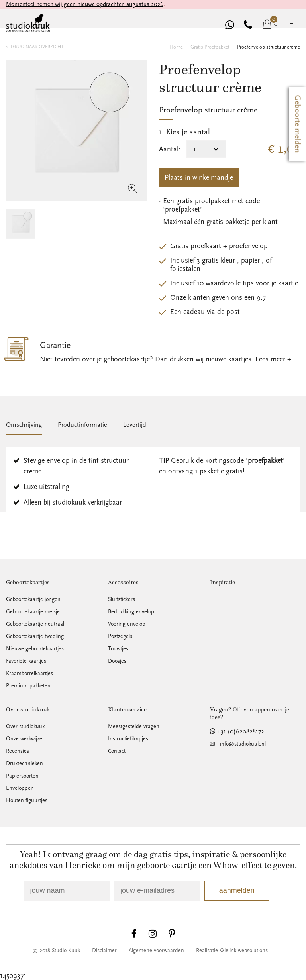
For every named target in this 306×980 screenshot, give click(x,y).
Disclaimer (104, 951)
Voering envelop (127, 624)
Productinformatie (82, 425)
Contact (117, 751)
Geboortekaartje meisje (33, 612)
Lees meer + (273, 359)
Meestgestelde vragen (134, 727)
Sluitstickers (122, 599)
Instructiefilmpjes (128, 739)
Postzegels (120, 636)
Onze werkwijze (24, 739)
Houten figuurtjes (27, 801)
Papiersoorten (22, 776)
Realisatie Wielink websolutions (232, 951)
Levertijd (135, 425)
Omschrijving (24, 425)
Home (176, 47)
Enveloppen (20, 788)
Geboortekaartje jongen (33, 599)
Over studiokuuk (25, 727)
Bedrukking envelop (131, 612)
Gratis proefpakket (210, 47)
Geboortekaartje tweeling (35, 636)
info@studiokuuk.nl (243, 744)
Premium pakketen (28, 686)
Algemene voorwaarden (156, 951)
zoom (133, 189)
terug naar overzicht (37, 47)
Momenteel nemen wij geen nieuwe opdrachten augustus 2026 (85, 4)
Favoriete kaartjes (26, 661)
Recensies (18, 751)
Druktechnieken (25, 764)
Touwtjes (118, 649)
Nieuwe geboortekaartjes (35, 649)
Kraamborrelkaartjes (29, 674)
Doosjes (117, 661)
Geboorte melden (298, 124)
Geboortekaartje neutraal (35, 624)
